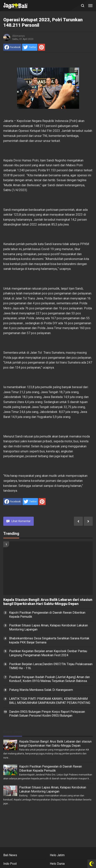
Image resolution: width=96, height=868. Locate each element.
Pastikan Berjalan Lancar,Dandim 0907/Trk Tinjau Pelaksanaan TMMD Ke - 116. (51, 666)
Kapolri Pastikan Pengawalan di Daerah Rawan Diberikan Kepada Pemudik (47, 615)
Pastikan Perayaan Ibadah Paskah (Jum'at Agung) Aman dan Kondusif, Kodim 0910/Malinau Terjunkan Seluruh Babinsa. (49, 679)
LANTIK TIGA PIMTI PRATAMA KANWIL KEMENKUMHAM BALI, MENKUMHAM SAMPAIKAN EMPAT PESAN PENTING (50, 701)
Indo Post (10, 864)
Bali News (10, 855)
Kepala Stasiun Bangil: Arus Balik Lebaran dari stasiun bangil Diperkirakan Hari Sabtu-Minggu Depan (48, 602)
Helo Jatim (57, 855)
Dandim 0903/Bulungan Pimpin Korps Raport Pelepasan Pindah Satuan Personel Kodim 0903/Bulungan (47, 714)
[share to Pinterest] (42, 47)
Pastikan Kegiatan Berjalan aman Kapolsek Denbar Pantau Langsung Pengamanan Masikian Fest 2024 (48, 653)
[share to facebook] (12, 47)
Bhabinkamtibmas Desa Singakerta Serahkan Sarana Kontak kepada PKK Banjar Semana (49, 640)
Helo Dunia (57, 864)
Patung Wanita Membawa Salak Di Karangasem (41, 690)
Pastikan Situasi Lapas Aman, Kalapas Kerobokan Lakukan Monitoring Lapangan (48, 627)
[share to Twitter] (30, 47)
